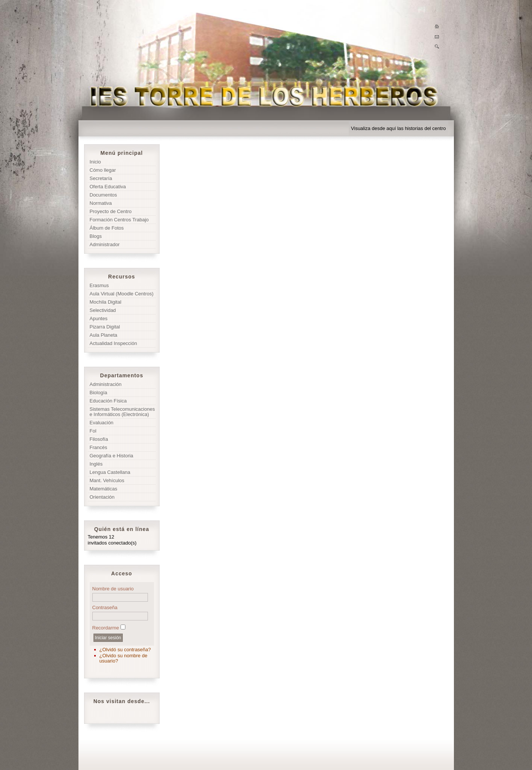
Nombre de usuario (113, 589)
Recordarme (106, 628)
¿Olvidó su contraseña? (125, 650)
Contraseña (105, 607)
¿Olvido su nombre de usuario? (124, 658)
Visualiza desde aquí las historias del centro (399, 128)
